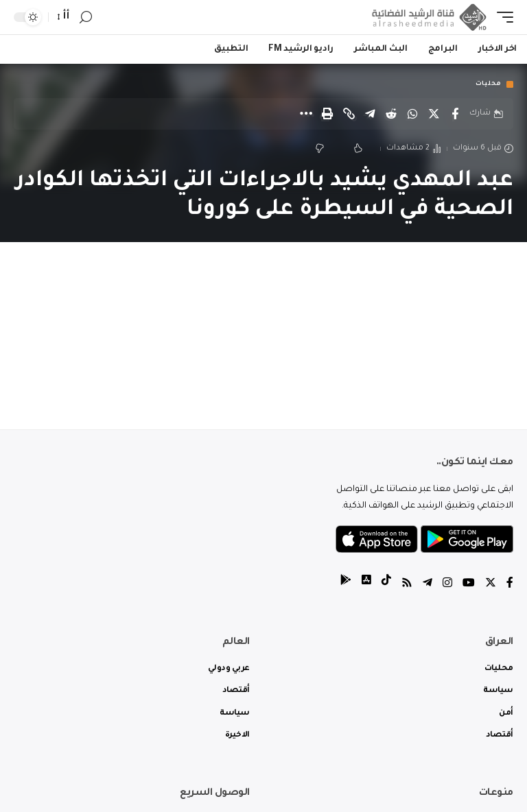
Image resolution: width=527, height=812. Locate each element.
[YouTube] (469, 585)
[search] (86, 17)
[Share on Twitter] (434, 114)
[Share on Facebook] (455, 114)
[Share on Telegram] (370, 114)
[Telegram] (428, 585)
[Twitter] (491, 585)
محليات (489, 84)
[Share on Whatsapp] (412, 114)
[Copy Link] (349, 114)
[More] (306, 114)
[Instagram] (447, 585)
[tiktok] (386, 585)
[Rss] (407, 585)
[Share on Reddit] (391, 114)
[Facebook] (510, 585)
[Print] (327, 114)
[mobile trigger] (502, 17)
